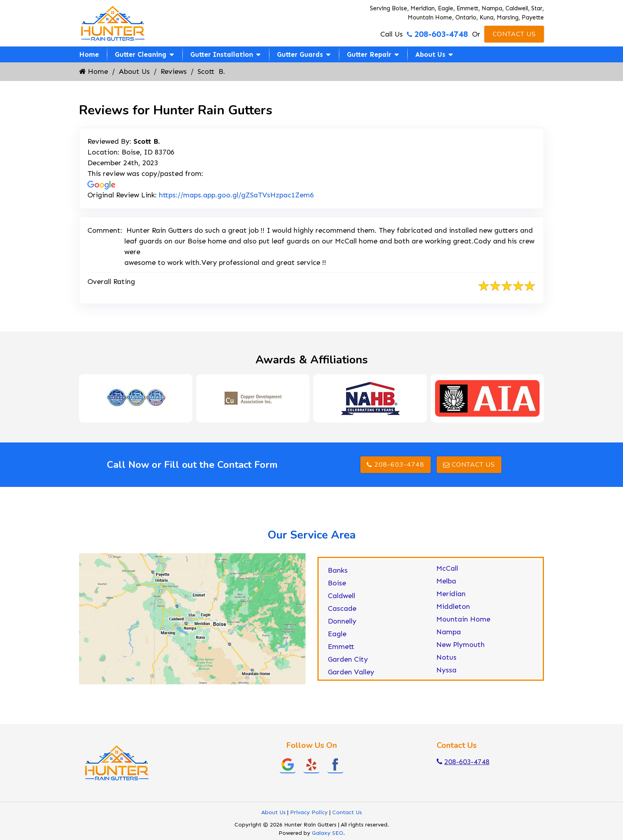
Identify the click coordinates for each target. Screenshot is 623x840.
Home (89, 54)
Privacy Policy (309, 812)
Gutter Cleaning (141, 54)
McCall (447, 568)
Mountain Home (463, 619)
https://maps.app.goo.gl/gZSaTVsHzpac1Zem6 (236, 195)
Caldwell (341, 596)
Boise (337, 583)
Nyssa (446, 670)
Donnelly (342, 621)
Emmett (341, 647)
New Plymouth (460, 645)
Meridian (451, 594)
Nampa (449, 632)
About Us (430, 54)
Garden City (348, 659)
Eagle (337, 634)
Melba (446, 581)
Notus (446, 657)
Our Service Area (311, 535)
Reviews (174, 71)
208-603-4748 (437, 34)
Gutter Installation (222, 54)
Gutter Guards (300, 54)
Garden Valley (351, 672)
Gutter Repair (369, 54)
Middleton (453, 606)
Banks (338, 570)
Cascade (342, 608)
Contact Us (514, 34)
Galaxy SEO (328, 833)
